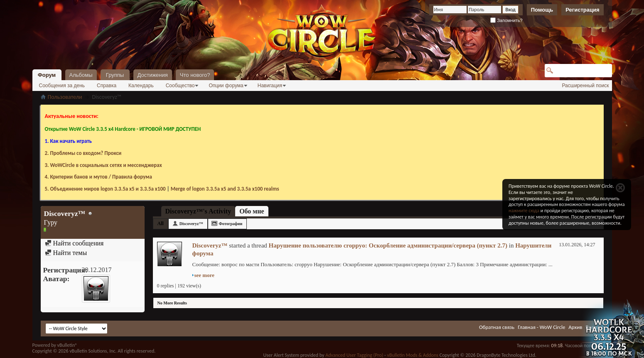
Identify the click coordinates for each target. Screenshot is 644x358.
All (161, 223)
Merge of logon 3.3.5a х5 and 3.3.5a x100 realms (225, 189)
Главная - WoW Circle (541, 327)
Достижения (153, 75)
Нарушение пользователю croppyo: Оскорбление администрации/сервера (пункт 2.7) (388, 245)
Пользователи (65, 97)
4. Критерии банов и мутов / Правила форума (98, 177)
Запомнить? (506, 20)
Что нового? (195, 75)
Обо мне (252, 211)
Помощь (542, 10)
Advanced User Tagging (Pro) (354, 355)
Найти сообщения (74, 243)
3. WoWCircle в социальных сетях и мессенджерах (103, 165)
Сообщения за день (62, 86)
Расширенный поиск (586, 86)
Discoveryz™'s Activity (198, 211)
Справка (107, 86)
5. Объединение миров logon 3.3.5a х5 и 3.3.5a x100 (105, 189)
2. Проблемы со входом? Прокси (83, 153)
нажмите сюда (524, 211)
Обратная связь (497, 327)
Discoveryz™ (191, 224)
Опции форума (226, 86)
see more (204, 275)
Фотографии (231, 224)
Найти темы (66, 253)
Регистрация (582, 10)
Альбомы (81, 75)
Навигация (270, 86)
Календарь (141, 86)
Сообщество (180, 86)
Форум (47, 75)
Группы (115, 75)
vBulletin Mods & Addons (412, 355)
